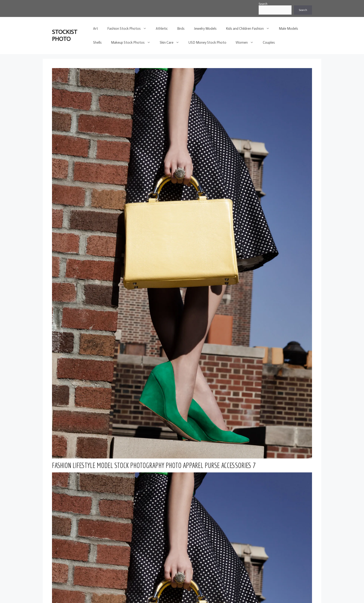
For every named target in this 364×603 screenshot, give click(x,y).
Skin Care (172, 43)
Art (96, 29)
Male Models (288, 29)
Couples (269, 43)
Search (263, 4)
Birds (181, 29)
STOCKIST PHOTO (65, 35)
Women (247, 43)
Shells (97, 43)
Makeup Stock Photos (133, 43)
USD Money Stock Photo (207, 43)
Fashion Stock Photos (129, 29)
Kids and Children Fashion (250, 29)
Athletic (162, 29)
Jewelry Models (205, 29)
